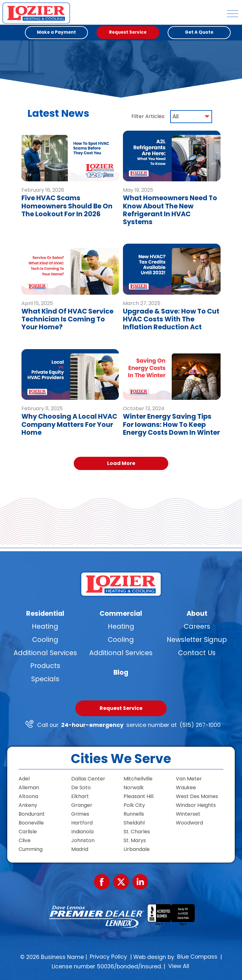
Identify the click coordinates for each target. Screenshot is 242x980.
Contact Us (197, 652)
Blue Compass (197, 957)
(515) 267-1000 (200, 725)
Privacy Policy (108, 957)
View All (179, 966)
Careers (197, 626)
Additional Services (45, 652)
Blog (121, 672)
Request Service (121, 708)
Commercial (121, 613)
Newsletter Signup (197, 640)
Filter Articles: (148, 116)
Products (45, 666)
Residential (45, 613)
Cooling (45, 640)
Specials (45, 679)
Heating (45, 626)
